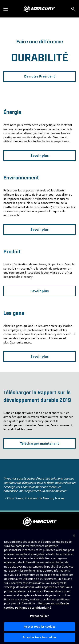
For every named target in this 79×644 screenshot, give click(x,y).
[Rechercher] (73, 9)
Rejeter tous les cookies (39, 627)
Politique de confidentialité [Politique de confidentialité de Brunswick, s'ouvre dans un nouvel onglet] (33, 608)
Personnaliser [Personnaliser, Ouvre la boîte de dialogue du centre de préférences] (39, 616)
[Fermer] (74, 536)
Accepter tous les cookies (39, 637)
